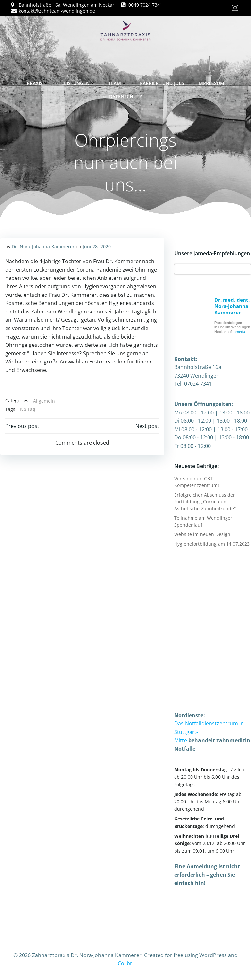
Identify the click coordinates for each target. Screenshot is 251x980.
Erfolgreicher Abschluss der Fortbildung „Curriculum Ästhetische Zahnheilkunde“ (205, 501)
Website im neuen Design (202, 534)
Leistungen (78, 82)
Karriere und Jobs (162, 82)
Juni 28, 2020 (96, 246)
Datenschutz (125, 96)
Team (118, 82)
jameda (239, 331)
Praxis (38, 82)
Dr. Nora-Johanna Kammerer (43, 246)
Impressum (211, 82)
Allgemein (44, 401)
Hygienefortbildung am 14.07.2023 (212, 543)
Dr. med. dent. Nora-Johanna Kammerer (232, 306)
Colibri (126, 962)
